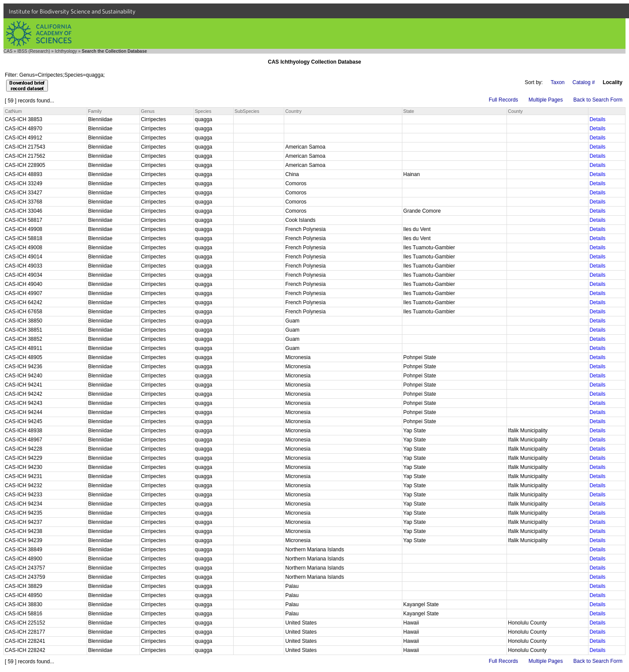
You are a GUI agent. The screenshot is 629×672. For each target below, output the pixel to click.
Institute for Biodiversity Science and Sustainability (72, 11)
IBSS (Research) (34, 51)
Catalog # (583, 82)
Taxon (558, 82)
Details (597, 119)
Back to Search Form (598, 100)
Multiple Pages (546, 100)
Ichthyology (66, 51)
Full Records (503, 100)
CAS (8, 51)
